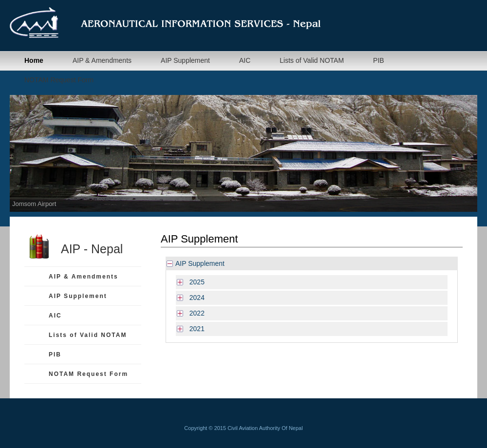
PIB (379, 60)
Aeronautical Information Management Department (180, 23)
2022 (195, 313)
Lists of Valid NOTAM (312, 60)
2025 (195, 282)
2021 (195, 329)
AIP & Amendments (102, 60)
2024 (195, 298)
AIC (245, 60)
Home (34, 60)
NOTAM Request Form (59, 80)
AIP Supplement (185, 60)
